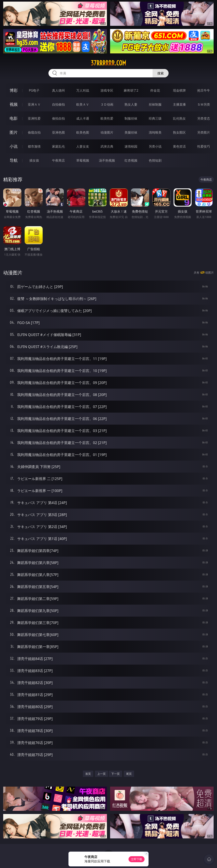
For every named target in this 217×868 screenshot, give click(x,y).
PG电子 (34, 90)
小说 (14, 146)
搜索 (161, 73)
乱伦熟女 (179, 118)
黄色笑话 (179, 146)
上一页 (101, 774)
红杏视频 (131, 160)
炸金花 (155, 90)
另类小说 (155, 146)
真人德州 (58, 90)
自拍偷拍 (58, 104)
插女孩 (34, 160)
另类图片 (204, 132)
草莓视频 (83, 160)
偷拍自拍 (58, 118)
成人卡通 (83, 118)
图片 (14, 132)
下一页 (116, 774)
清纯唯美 (155, 132)
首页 (88, 774)
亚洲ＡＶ (34, 104)
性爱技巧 (204, 146)
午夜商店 (58, 160)
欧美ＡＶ (83, 104)
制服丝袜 (131, 118)
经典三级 (155, 118)
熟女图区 (179, 132)
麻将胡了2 (131, 90)
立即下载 (137, 859)
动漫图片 (107, 132)
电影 (14, 118)
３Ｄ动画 (107, 104)
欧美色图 (83, 132)
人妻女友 (83, 146)
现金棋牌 (179, 90)
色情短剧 (155, 160)
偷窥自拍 (34, 132)
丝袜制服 (155, 104)
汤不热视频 (107, 160)
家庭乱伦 (58, 146)
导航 (14, 160)
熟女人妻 (131, 104)
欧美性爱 (107, 118)
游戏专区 (107, 90)
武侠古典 (107, 146)
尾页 (129, 774)
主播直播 (179, 104)
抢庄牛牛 (204, 90)
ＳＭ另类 (204, 104)
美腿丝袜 (131, 132)
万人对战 (83, 90)
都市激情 (34, 146)
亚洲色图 (58, 132)
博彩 (14, 90)
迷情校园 (131, 146)
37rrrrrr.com (108, 63)
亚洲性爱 (34, 118)
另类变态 (204, 118)
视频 (14, 104)
